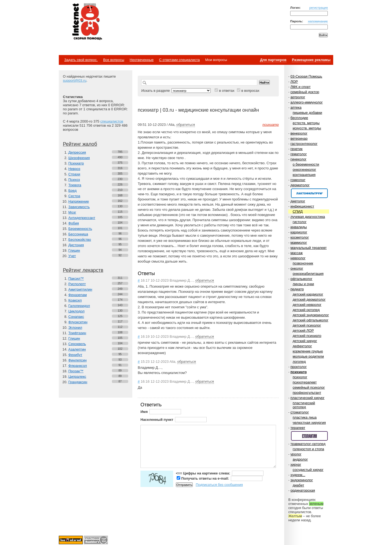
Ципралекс (77, 377)
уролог (296, 454)
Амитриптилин (80, 289)
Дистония (76, 245)
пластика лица (305, 417)
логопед (299, 362)
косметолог (300, 237)
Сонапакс (76, 317)
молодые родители (308, 356)
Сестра (74, 196)
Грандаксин (78, 382)
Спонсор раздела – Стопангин (309, 436)
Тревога (75, 185)
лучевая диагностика (308, 217)
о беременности (306, 164)
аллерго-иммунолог (307, 102)
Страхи (74, 174)
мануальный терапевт (309, 248)
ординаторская (303, 490)
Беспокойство (80, 240)
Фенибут (75, 355)
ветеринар (299, 138)
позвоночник (303, 263)
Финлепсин (77, 360)
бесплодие (299, 118)
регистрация (318, 7)
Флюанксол (78, 366)
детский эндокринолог (311, 315)
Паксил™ (76, 278)
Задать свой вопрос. (81, 60)
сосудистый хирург (308, 470)
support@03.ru (75, 80)
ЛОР (294, 82)
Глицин (74, 250)
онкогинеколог (304, 170)
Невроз (74, 169)
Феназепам (78, 295)
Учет (72, 256)
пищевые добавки (307, 113)
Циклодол (76, 311)
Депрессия (77, 152)
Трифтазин (77, 333)
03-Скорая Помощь (306, 76)
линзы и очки (303, 284)
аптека (296, 107)
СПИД (298, 211)
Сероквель (77, 344)
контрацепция (304, 175)
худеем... (298, 475)
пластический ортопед (304, 405)
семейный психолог (309, 387)
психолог (300, 377)
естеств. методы (306, 123)
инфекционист (302, 206)
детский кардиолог (308, 294)
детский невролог (307, 305)
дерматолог (300, 185)
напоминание (318, 21)
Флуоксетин (78, 322)
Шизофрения (79, 158)
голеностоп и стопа (308, 449)
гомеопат (298, 180)
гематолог (299, 154)
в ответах (227, 91)
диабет (298, 485)
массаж (297, 253)
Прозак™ (76, 371)
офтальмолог (301, 279)
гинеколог (298, 159)
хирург (296, 465)
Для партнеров (273, 60)
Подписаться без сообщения (219, 485)
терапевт (298, 428)
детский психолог (307, 325)
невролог (298, 258)
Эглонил (75, 328)
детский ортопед (306, 310)
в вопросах (250, 91)
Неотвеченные (142, 60)
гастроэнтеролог (304, 144)
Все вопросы (114, 60)
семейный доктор (305, 92)
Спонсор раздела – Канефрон (309, 193)
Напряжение (79, 201)
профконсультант (307, 393)
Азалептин (77, 349)
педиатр (297, 289)
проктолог (299, 367)
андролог (300, 459)
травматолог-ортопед (308, 444)
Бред (72, 191)
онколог (297, 268)
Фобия (74, 223)
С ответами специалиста (179, 60)
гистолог (300, 222)
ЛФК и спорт (301, 87)
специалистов (112, 121)
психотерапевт (305, 382)
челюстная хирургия (309, 423)
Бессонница (78, 234)
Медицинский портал (87, 22)
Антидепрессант (82, 218)
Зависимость (79, 207)
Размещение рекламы (311, 60)
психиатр (299, 372)
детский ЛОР (303, 331)
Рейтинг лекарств (83, 270)
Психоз (74, 180)
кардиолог (299, 232)
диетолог (298, 201)
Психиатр (76, 163)
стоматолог (300, 412)
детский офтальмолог (310, 320)
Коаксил (75, 300)
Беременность (80, 229)
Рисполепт (77, 284)
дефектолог (302, 346)
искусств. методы (307, 128)
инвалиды (299, 227)
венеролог (299, 133)
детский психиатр (307, 336)
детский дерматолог (309, 299)
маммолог (299, 243)
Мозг (72, 212)
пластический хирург (307, 398)
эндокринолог (302, 480)
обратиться (186, 125)
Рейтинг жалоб (80, 144)
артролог (298, 97)
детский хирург (305, 341)
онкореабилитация (308, 274)
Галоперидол (79, 306)
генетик (297, 149)
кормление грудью (308, 351)
